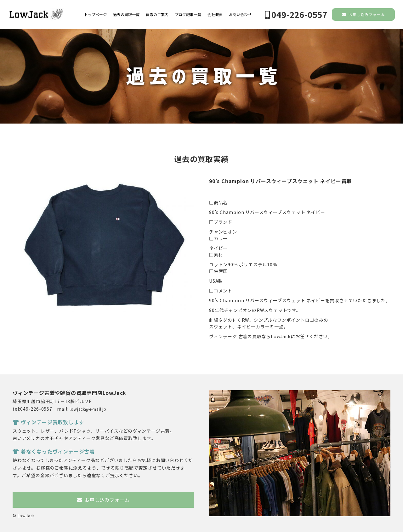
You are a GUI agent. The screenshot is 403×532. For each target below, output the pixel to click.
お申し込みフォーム (363, 14)
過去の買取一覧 (126, 14)
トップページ (95, 14)
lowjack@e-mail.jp (88, 409)
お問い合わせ (240, 14)
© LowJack (24, 515)
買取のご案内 (157, 14)
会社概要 (215, 14)
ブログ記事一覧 (188, 14)
